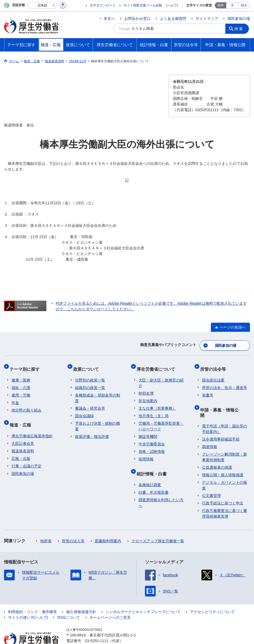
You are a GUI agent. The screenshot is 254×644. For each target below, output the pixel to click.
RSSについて (69, 602)
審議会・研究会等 (90, 402)
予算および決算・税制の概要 (98, 420)
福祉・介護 (21, 381)
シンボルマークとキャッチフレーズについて (143, 596)
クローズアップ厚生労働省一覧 (158, 525)
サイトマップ (207, 19)
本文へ (109, 19)
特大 (244, 5)
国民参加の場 (239, 19)
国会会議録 (84, 410)
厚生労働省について (158, 365)
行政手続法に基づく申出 (223, 487)
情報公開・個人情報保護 (223, 459)
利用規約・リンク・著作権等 (32, 596)
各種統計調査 (150, 474)
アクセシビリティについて (212, 596)
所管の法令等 (215, 365)
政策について (88, 365)
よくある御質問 (173, 19)
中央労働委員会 (152, 438)
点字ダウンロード (103, 5)
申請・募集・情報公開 (223, 401)
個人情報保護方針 (81, 596)
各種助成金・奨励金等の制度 (98, 392)
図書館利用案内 (108, 525)
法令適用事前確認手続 (221, 424)
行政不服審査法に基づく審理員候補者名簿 (225, 498)
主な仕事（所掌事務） (157, 402)
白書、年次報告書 (154, 482)
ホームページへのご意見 (110, 602)
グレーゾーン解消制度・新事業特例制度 (225, 441)
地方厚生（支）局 (154, 410)
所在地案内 (148, 395)
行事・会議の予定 (27, 456)
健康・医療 (21, 374)
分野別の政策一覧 (90, 374)
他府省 (46, 525)
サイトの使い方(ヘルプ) (28, 602)
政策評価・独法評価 (92, 430)
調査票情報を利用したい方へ (161, 492)
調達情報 (210, 431)
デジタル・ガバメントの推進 (225, 470)
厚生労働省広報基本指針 (32, 425)
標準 (221, 5)
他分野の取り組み (27, 404)
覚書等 (208, 389)
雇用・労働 (21, 389)
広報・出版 (21, 448)
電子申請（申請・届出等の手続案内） (225, 413)
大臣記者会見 (23, 433)
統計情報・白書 (154, 465)
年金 (15, 396)
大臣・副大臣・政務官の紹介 (161, 377)
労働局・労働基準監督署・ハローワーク (161, 420)
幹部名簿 (146, 387)
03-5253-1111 (97, 625)
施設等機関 (148, 430)
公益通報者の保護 (217, 452)
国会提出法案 (213, 374)
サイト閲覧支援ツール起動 (143, 5)
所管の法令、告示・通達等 (225, 381)
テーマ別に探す (27, 365)
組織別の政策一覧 (90, 381)
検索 (240, 28)
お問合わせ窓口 (137, 19)
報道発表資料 (23, 441)
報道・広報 (22, 416)
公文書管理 (211, 480)
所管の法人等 (73, 525)
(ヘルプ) (172, 5)
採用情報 (146, 453)
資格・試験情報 (152, 445)
